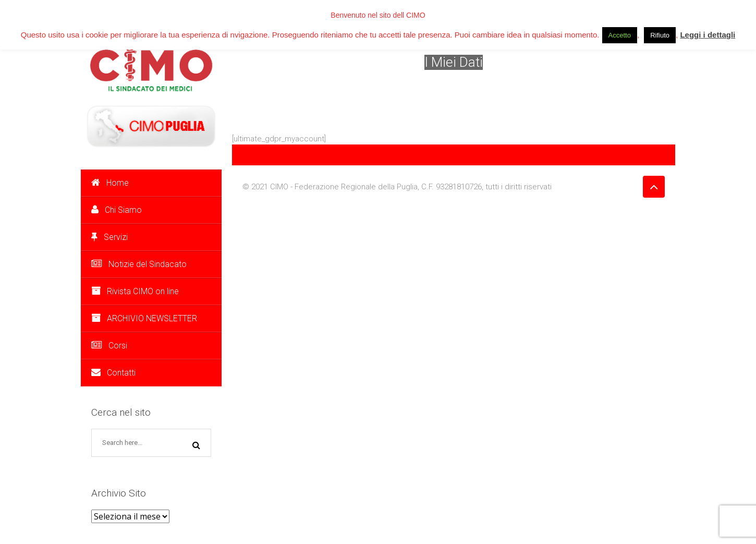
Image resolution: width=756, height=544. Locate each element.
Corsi (109, 346)
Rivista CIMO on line (135, 291)
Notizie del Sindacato (139, 264)
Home (110, 183)
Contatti (113, 373)
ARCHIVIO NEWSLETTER (144, 318)
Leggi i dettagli (708, 35)
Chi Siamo (117, 210)
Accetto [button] (620, 35)
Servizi (109, 237)
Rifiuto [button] (660, 35)
